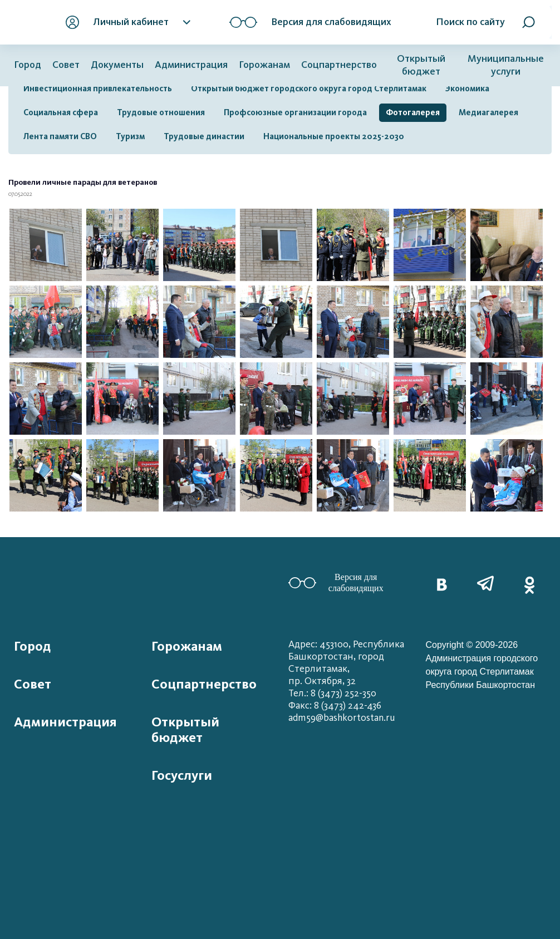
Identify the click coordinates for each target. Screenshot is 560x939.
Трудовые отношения (161, 112)
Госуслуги (182, 775)
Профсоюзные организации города (295, 112)
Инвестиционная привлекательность (98, 89)
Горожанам (264, 65)
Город (28, 65)
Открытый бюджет (421, 65)
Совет (66, 65)
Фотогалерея (413, 112)
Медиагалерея (488, 112)
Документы (117, 65)
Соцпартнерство (339, 65)
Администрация (191, 65)
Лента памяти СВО (60, 136)
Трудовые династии (204, 136)
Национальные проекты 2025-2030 (334, 136)
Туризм (130, 136)
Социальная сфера (61, 112)
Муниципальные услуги (506, 65)
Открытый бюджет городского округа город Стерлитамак (309, 89)
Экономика (467, 89)
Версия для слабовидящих (336, 582)
